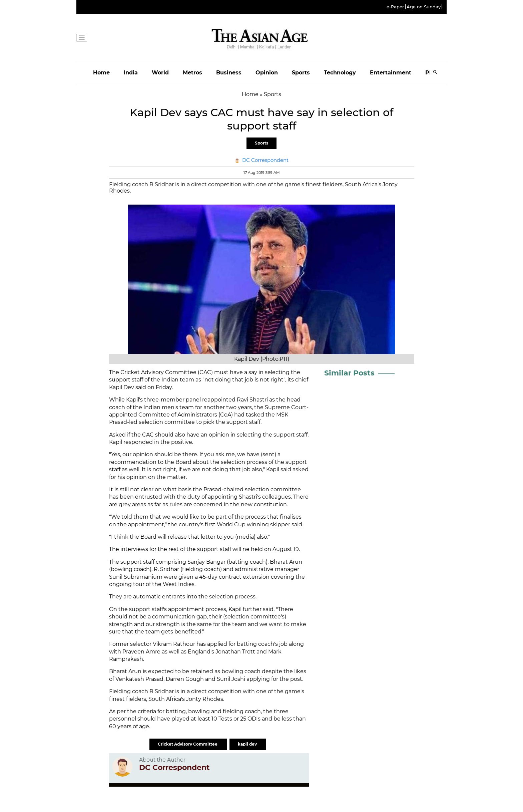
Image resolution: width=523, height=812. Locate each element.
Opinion (267, 73)
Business (229, 73)
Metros (192, 73)
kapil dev (248, 744)
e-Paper (395, 7)
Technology (340, 73)
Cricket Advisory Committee (188, 744)
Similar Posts (349, 373)
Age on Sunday (424, 7)
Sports (301, 73)
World (160, 73)
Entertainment (391, 73)
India (131, 73)
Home (101, 73)
